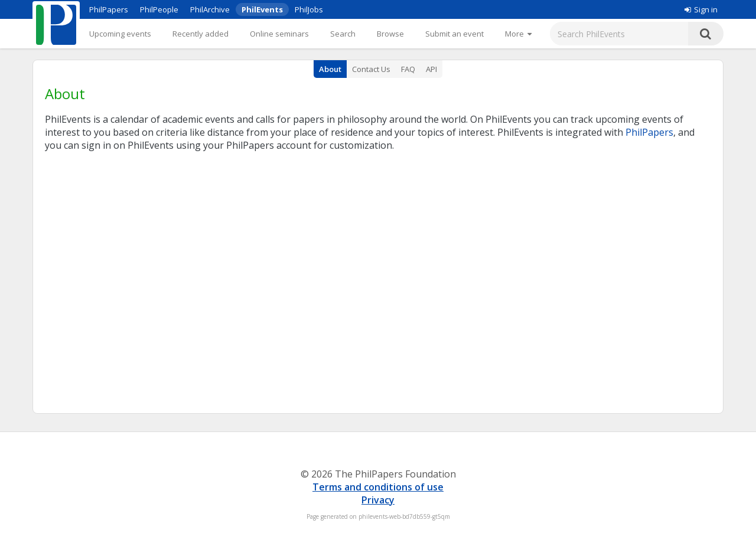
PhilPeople (159, 9)
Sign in (701, 9)
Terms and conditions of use (378, 487)
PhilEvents (262, 9)
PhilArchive (210, 9)
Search (343, 34)
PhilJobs (309, 9)
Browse (390, 34)
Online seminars (279, 34)
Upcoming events (120, 34)
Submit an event (454, 34)
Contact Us (371, 69)
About (330, 69)
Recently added (201, 34)
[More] (518, 34)
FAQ (408, 69)
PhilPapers (109, 9)
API (431, 69)
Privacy (378, 500)
